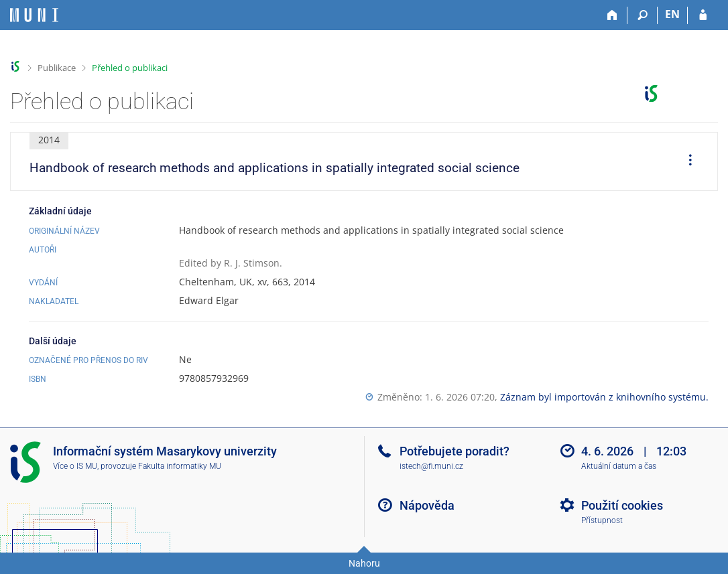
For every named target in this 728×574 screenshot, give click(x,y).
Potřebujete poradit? (454, 451)
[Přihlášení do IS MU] (703, 15)
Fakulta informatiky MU (180, 466)
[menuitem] (686, 161)
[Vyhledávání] (643, 15)
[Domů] (612, 15)
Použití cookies (622, 505)
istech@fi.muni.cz (431, 466)
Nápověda (427, 505)
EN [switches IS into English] (672, 14)
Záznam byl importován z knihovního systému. (604, 397)
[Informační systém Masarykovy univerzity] (34, 15)
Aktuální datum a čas (619, 466)
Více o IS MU (75, 466)
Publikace (57, 68)
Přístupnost (602, 520)
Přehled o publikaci (130, 68)
